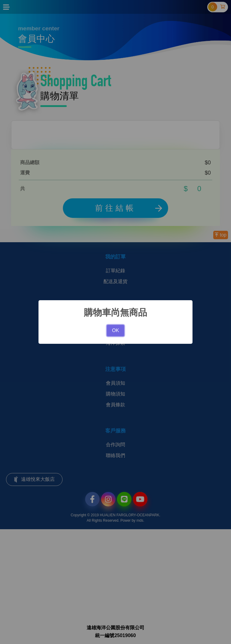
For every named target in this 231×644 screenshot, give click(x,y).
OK (115, 330)
